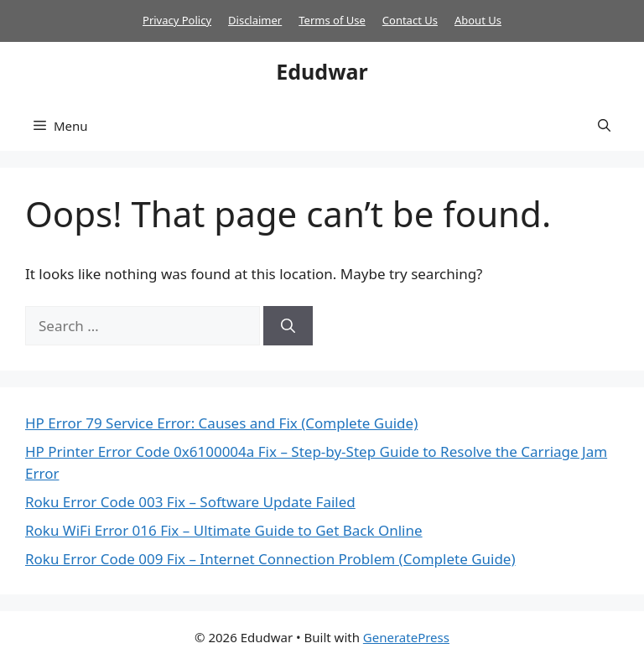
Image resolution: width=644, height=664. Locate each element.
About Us (478, 20)
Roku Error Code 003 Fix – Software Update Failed (190, 502)
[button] (604, 126)
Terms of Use (332, 20)
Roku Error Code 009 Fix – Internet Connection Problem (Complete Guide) (270, 559)
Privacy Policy (177, 20)
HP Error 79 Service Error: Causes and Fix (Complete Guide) (221, 423)
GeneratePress (406, 637)
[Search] (288, 326)
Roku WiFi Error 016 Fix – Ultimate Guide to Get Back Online (224, 530)
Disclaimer (255, 20)
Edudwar (322, 71)
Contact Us (410, 20)
